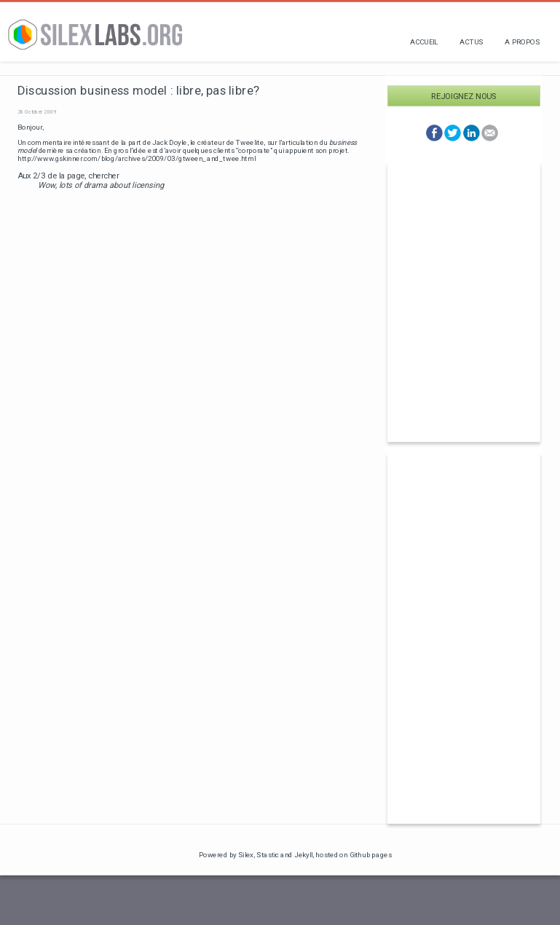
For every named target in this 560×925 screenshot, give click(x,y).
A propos (522, 42)
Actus (471, 42)
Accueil (424, 42)
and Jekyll (296, 855)
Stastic (268, 855)
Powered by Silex (226, 855)
